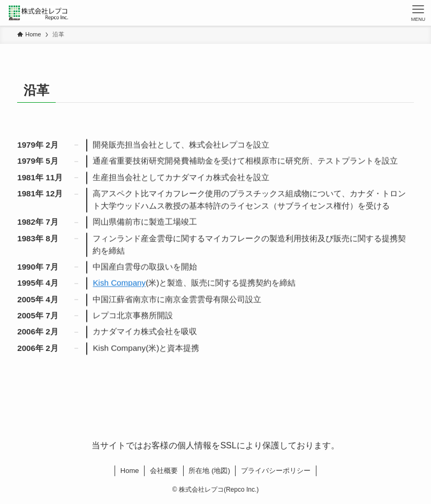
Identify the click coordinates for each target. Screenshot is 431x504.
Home (130, 471)
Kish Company (119, 283)
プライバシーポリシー (276, 471)
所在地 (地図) (209, 471)
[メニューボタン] (418, 13)
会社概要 (164, 471)
